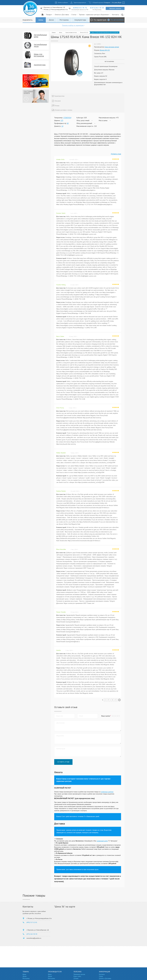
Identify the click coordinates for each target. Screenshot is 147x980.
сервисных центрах (107, 792)
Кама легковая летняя (71, 32)
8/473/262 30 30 (97, 8)
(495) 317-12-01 (32, 922)
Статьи (74, 15)
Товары (49, 15)
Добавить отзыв (116, 154)
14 (62, 126)
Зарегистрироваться (80, 3)
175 (62, 120)
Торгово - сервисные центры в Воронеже (94, 15)
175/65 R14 (67, 118)
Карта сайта (77, 976)
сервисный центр (102, 841)
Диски (51, 20)
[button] (119, 716)
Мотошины (64, 20)
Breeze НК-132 (84, 32)
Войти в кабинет (63, 3)
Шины (41, 20)
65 (68, 123)
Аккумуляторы (80, 20)
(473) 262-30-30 (32, 934)
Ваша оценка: (106, 716)
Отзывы (76, 978)
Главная (54, 32)
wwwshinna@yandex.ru (34, 938)
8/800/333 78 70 (80, 8)
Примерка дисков (79, 974)
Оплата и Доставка (62, 15)
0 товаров (107, 3)
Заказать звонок (115, 8)
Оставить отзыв (63, 762)
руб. (120, 3)
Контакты (115, 15)
